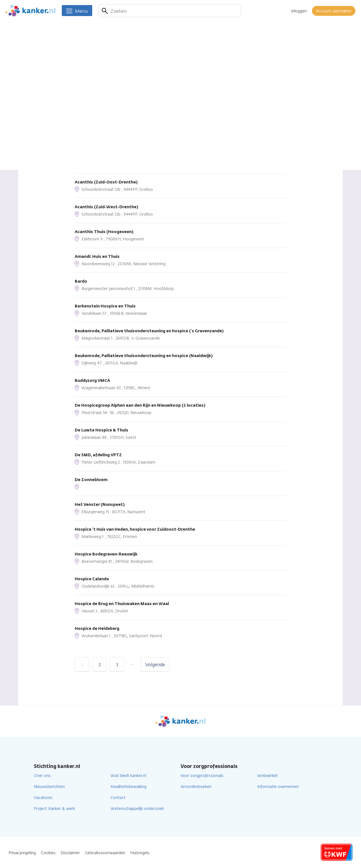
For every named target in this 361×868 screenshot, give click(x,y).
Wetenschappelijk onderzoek (137, 809)
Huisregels (140, 853)
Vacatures (43, 798)
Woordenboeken (196, 787)
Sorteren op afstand (96, 98)
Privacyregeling (22, 853)
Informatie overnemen (278, 787)
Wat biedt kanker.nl (128, 776)
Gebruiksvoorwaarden (105, 853)
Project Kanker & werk (54, 809)
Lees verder (179, 84)
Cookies (48, 853)
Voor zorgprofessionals (202, 776)
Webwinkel (267, 776)
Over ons (42, 776)
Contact (118, 798)
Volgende (155, 665)
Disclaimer (70, 853)
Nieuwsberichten (49, 787)
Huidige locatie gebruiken (111, 126)
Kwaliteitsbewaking (128, 787)
